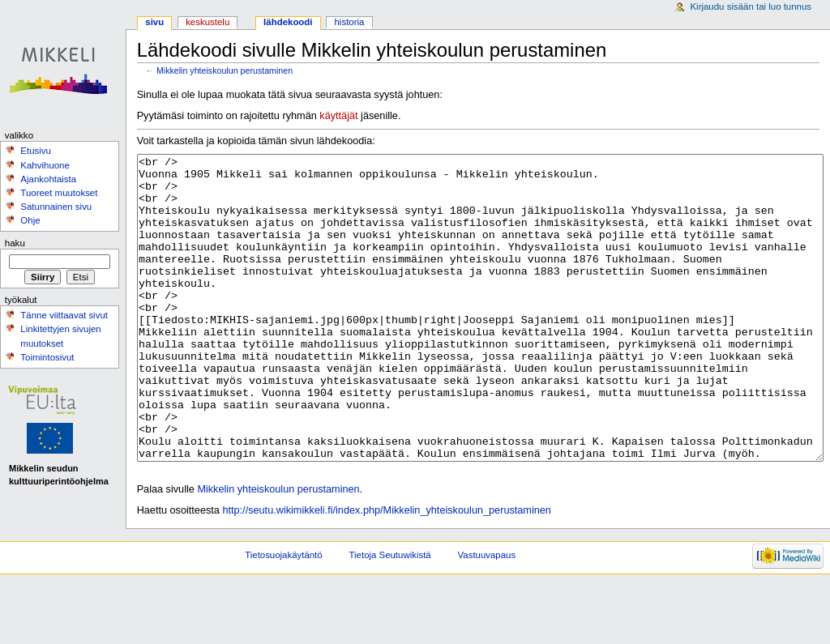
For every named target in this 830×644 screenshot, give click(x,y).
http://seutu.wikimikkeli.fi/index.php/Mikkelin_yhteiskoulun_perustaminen (387, 571)
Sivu (154, 22)
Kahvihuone (45, 165)
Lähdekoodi (288, 22)
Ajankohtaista (48, 179)
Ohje (30, 220)
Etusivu (36, 151)
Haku (15, 243)
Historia (350, 22)
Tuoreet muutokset (59, 193)
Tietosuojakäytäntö (283, 616)
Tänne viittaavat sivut (64, 315)
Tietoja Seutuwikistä (390, 616)
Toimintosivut (47, 357)
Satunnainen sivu (56, 207)
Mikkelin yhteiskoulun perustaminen (225, 70)
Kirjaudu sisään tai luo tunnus (751, 6)
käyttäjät (338, 116)
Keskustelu (207, 22)
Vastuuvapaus (487, 616)
